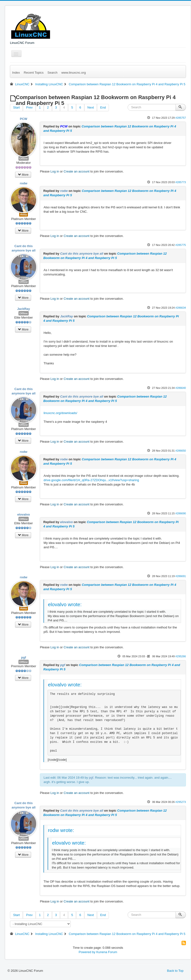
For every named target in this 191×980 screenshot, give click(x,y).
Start (16, 107)
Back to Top (175, 971)
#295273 (181, 802)
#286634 (181, 308)
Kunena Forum (107, 952)
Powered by (87, 952)
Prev (29, 107)
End (103, 107)
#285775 (181, 245)
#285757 (181, 118)
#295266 (181, 656)
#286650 (181, 451)
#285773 (181, 182)
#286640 (181, 388)
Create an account (77, 171)
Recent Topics (34, 73)
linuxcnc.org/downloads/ (60, 413)
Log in (55, 171)
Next (91, 107)
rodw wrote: (61, 830)
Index (16, 73)
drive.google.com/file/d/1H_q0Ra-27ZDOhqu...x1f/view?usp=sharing (91, 480)
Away (24, 214)
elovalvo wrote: (65, 604)
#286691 (181, 576)
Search (52, 73)
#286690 (181, 513)
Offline (24, 158)
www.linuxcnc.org (73, 73)
